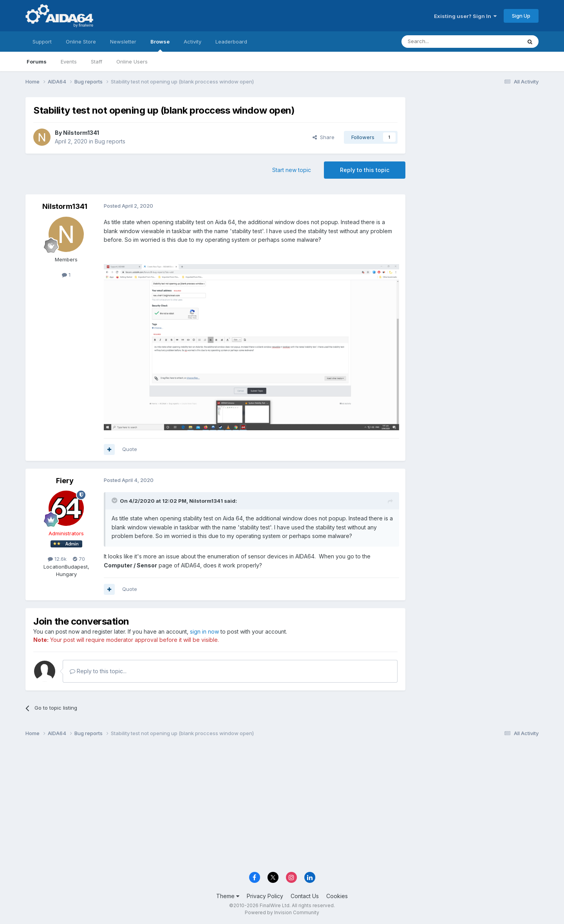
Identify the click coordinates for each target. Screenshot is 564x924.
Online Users (132, 62)
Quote (130, 449)
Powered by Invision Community (282, 912)
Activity (193, 42)
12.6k (57, 559)
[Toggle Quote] (115, 500)
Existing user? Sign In (465, 16)
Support (42, 42)
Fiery (65, 481)
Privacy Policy (265, 896)
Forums (37, 62)
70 (79, 559)
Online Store (81, 42)
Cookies (337, 896)
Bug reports (110, 141)
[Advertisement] (476, 149)
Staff (97, 62)
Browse (160, 45)
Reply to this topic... (98, 671)
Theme (228, 896)
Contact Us (305, 896)
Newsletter (123, 42)
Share (324, 137)
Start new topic (292, 170)
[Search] (441, 42)
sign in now (204, 631)
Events (69, 62)
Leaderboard (231, 42)
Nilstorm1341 (81, 133)
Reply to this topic (365, 170)
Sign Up (521, 16)
